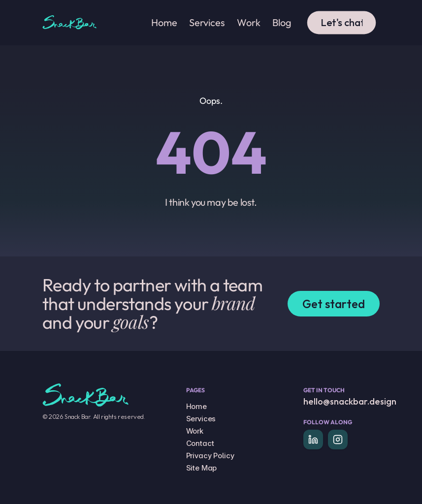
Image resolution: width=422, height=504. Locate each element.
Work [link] (249, 22)
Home (196, 406)
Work (195, 431)
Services (201, 419)
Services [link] (207, 22)
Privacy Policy (210, 456)
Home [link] (164, 22)
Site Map (202, 468)
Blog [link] (282, 22)
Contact (200, 443)
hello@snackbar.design (350, 401)
